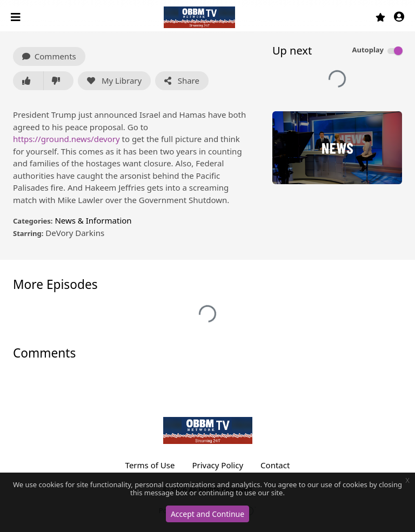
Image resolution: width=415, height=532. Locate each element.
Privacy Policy (217, 465)
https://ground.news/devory (66, 139)
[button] (399, 18)
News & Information (93, 220)
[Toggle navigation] (17, 17)
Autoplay (368, 50)
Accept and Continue (207, 514)
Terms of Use (150, 465)
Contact (275, 465)
